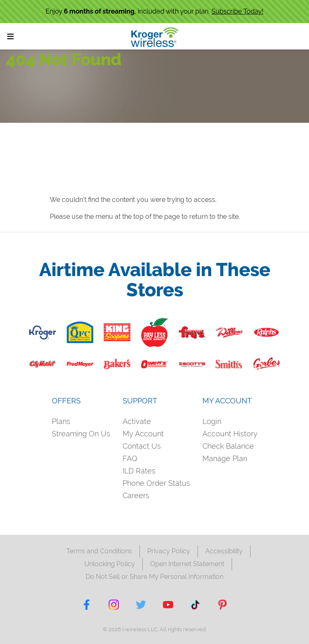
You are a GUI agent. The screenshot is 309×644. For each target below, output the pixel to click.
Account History (230, 434)
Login (212, 421)
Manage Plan (225, 458)
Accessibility (224, 551)
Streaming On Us (81, 434)
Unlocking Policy (110, 564)
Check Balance (228, 446)
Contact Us (142, 446)
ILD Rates (139, 471)
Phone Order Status (156, 483)
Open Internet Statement (187, 564)
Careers (136, 495)
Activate (137, 421)
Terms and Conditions (99, 551)
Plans (61, 421)
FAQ (130, 458)
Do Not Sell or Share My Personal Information (154, 577)
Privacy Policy (169, 551)
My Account (143, 434)
